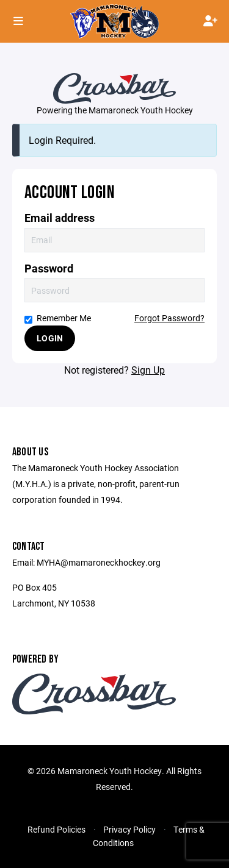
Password (49, 269)
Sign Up (148, 370)
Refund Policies (56, 829)
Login (50, 338)
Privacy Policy (129, 829)
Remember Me (58, 318)
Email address (60, 218)
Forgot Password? (169, 318)
